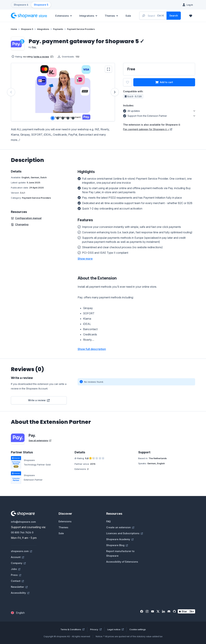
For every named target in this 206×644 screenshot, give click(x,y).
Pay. (34, 47)
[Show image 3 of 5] (63, 118)
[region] (63, 92)
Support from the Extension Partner (145, 115)
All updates (132, 110)
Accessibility (20, 593)
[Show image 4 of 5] (68, 118)
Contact (17, 581)
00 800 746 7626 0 (22, 532)
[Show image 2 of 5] (58, 118)
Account (17, 557)
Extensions (65, 521)
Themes (63, 527)
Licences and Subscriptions (125, 533)
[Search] (174, 16)
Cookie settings (138, 629)
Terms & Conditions (72, 629)
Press (16, 575)
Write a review (39, 400)
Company (18, 563)
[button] (85, 259)
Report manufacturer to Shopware (120, 553)
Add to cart (164, 82)
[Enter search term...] (153, 16)
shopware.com (21, 551)
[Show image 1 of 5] (53, 118)
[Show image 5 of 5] (73, 118)
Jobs (16, 569)
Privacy (96, 629)
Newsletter (19, 587)
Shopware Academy (120, 539)
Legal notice (116, 629)
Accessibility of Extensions (122, 562)
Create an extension (120, 527)
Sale (61, 533)
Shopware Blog (117, 545)
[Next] (115, 92)
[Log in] (188, 5)
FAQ (108, 521)
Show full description (92, 349)
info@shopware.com (23, 522)
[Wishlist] (191, 16)
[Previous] (11, 92)
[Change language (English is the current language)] (18, 613)
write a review (43, 57)
